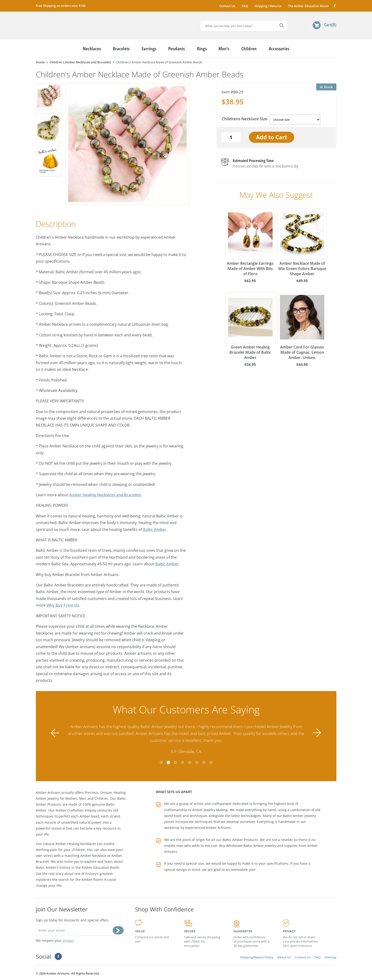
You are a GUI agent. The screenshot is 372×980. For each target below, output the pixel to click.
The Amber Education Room (308, 6)
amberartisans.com (72, 24)
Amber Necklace (93, 856)
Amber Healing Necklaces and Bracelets (105, 495)
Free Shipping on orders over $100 (61, 6)
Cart (330, 25)
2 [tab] (168, 762)
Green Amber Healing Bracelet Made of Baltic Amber (250, 326)
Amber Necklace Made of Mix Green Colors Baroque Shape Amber (302, 242)
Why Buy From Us (63, 605)
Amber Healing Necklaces (76, 844)
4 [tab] (182, 762)
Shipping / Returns (268, 6)
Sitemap (330, 957)
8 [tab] (211, 762)
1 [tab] (161, 762)
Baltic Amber (155, 529)
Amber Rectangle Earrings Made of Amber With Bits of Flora (250, 242)
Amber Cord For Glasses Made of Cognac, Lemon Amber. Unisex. (302, 326)
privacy (68, 941)
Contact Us (227, 6)
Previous (55, 733)
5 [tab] (190, 762)
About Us (284, 957)
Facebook (334, 6)
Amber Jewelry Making (210, 810)
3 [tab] (175, 762)
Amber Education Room (100, 867)
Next (317, 733)
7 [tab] (204, 762)
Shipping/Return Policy (257, 957)
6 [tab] (197, 762)
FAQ (245, 6)
